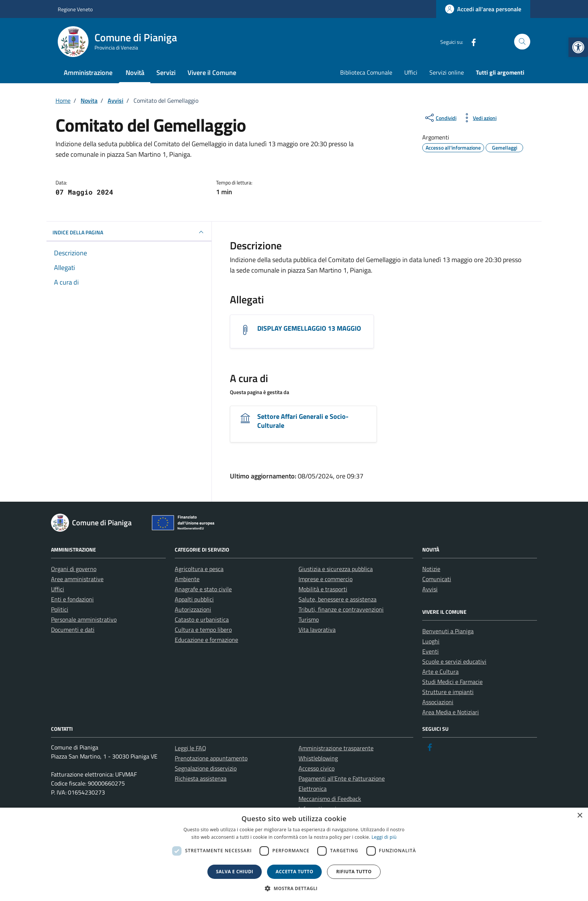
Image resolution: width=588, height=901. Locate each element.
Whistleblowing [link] (318, 758)
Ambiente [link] (187, 579)
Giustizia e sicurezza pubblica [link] (336, 569)
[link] (578, 47)
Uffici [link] (411, 72)
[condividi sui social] (440, 118)
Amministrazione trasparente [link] (336, 748)
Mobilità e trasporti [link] (323, 589)
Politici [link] (60, 609)
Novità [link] (135, 73)
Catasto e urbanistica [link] (202, 619)
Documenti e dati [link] (73, 630)
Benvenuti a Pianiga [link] (448, 631)
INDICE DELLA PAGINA (129, 232)
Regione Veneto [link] (75, 9)
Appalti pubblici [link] (194, 599)
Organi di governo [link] (74, 569)
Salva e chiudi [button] (235, 872)
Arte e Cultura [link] (440, 672)
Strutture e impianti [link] (448, 692)
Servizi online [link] (447, 72)
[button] (294, 888)
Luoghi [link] (431, 641)
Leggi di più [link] (384, 837)
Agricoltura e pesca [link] (199, 569)
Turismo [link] (309, 619)
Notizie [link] (431, 569)
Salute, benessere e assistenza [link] (337, 599)
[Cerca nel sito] (522, 42)
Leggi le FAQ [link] (190, 748)
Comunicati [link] (437, 579)
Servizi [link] (166, 73)
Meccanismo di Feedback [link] (330, 799)
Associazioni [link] (438, 702)
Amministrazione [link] (88, 73)
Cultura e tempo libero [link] (203, 630)
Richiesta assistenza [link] (201, 778)
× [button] (580, 816)
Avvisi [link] (430, 589)
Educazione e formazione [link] (206, 640)
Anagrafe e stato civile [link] (203, 589)
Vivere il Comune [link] (212, 73)
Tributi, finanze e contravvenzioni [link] (341, 609)
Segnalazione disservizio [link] (206, 768)
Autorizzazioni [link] (193, 609)
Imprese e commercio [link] (325, 579)
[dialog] (294, 854)
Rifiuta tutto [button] (354, 872)
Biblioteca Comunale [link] (366, 72)
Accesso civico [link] (316, 768)
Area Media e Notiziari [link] (451, 712)
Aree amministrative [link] (77, 579)
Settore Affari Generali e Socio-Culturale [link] (303, 421)
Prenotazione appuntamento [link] (211, 758)
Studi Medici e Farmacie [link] (452, 682)
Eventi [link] (430, 651)
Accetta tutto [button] (294, 872)
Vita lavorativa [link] (317, 630)
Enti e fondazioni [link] (72, 599)
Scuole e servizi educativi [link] (454, 661)
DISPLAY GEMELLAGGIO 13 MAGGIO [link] (309, 328)
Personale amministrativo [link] (84, 619)
